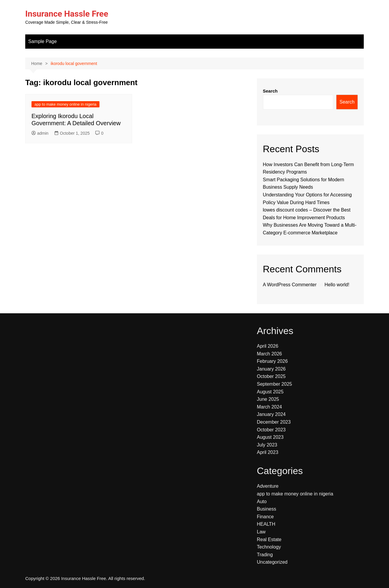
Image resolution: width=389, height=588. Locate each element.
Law (261, 532)
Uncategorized (272, 562)
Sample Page (42, 41)
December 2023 (274, 422)
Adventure (268, 486)
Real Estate (269, 539)
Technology (269, 547)
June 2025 (268, 399)
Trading (265, 555)
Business (267, 509)
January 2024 (271, 414)
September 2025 (274, 384)
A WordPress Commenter (290, 285)
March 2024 (269, 407)
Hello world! (337, 285)
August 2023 (270, 437)
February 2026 (272, 361)
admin (40, 133)
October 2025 (271, 376)
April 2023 (268, 452)
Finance (265, 517)
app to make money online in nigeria (65, 104)
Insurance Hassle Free (67, 14)
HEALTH (266, 524)
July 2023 (267, 445)
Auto (262, 502)
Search (270, 91)
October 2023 (271, 430)
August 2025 (270, 392)
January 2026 (271, 369)
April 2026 (268, 346)
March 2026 (269, 354)
